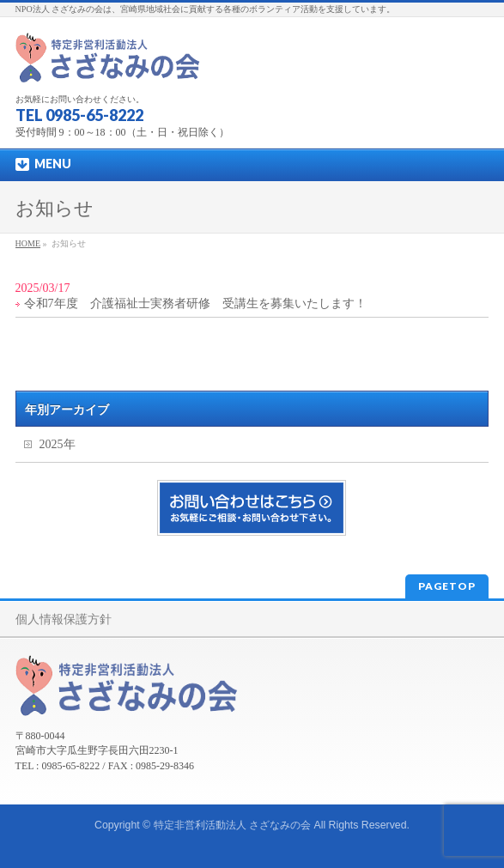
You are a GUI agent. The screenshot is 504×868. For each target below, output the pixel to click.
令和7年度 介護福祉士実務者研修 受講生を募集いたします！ (195, 303)
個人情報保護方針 (64, 619)
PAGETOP (447, 586)
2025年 (58, 444)
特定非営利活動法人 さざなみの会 (232, 825)
